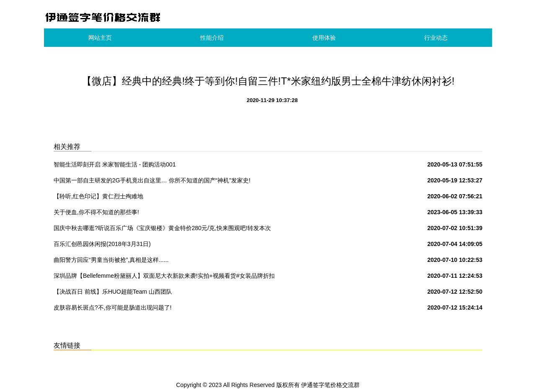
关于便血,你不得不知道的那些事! (96, 212)
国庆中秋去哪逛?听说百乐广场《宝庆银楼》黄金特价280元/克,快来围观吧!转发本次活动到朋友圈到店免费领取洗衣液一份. (162, 230)
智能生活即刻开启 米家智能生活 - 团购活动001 (115, 164)
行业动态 (436, 38)
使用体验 (324, 38)
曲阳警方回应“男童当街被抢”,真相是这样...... (111, 260)
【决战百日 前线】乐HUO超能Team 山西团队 (113, 292)
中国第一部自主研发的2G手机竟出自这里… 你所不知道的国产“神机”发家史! (152, 180)
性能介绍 (212, 38)
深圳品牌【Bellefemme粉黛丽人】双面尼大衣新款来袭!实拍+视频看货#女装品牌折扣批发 (164, 277)
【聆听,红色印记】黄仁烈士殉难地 (98, 196)
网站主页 (100, 38)
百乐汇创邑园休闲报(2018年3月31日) (102, 244)
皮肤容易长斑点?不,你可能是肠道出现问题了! (113, 307)
